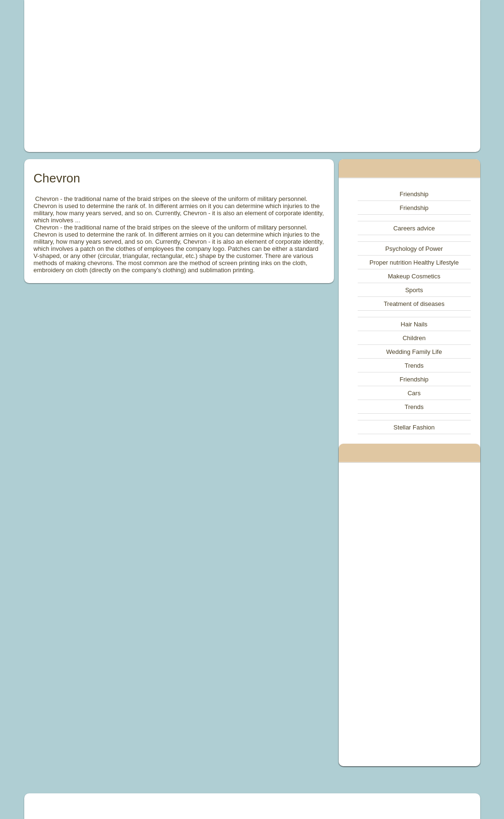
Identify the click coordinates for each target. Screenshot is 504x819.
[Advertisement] (165, 76)
